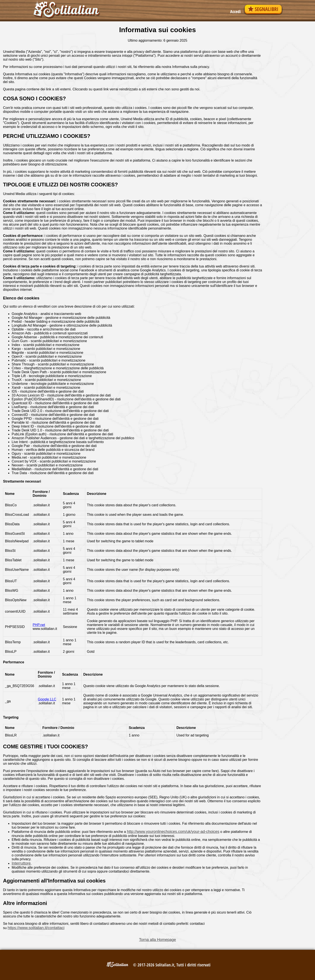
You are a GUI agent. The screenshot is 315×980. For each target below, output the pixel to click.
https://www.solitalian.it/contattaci (36, 928)
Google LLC (47, 699)
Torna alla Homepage (157, 940)
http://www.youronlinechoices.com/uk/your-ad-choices (173, 832)
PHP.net (39, 625)
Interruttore (21, 863)
